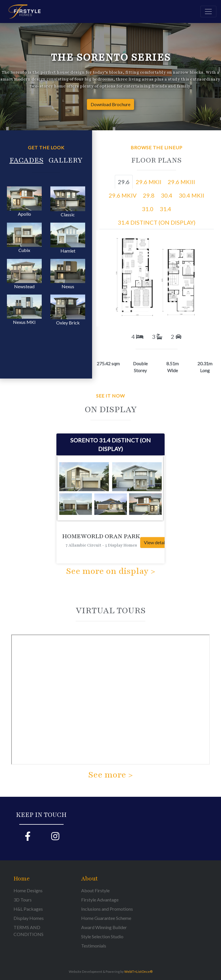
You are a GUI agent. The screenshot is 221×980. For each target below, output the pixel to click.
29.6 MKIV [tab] (123, 195)
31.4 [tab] (165, 209)
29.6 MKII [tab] (149, 182)
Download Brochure (110, 104)
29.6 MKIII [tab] (181, 182)
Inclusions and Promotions (107, 909)
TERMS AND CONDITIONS (28, 931)
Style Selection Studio (102, 936)
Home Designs (28, 890)
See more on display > (111, 571)
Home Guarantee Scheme (106, 918)
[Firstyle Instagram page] (55, 838)
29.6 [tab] (124, 182)
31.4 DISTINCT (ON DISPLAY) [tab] (157, 222)
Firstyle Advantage (100, 900)
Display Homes (29, 918)
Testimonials (94, 946)
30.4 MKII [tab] (192, 195)
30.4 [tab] (167, 195)
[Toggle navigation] (208, 12)
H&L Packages (28, 909)
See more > (110, 775)
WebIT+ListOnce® (138, 972)
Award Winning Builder (104, 927)
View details (156, 542)
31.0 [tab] (148, 209)
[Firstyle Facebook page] (28, 838)
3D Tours (23, 900)
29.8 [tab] (149, 195)
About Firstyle (95, 890)
